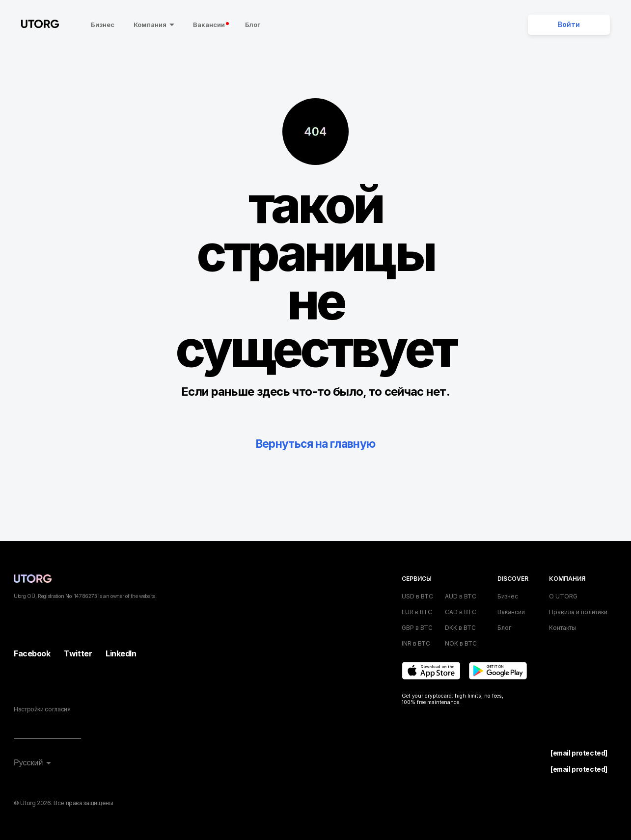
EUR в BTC (417, 612)
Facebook (32, 653)
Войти (569, 25)
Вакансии (209, 25)
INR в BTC (416, 643)
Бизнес (101, 25)
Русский (28, 763)
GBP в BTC (417, 628)
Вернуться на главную (315, 444)
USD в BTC (417, 596)
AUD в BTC (461, 596)
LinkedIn (121, 653)
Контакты (562, 628)
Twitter (78, 653)
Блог (251, 25)
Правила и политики (578, 612)
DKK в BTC (460, 628)
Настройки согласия (42, 709)
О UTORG (563, 596)
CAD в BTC (461, 612)
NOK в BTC (461, 643)
